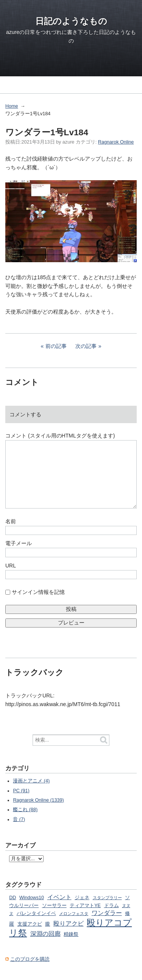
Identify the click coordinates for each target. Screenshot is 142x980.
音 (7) (19, 819)
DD (12, 898)
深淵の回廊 (45, 934)
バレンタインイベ (36, 914)
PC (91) (21, 791)
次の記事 (86, 346)
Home (12, 106)
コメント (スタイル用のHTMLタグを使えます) (60, 436)
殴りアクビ (69, 923)
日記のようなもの (71, 21)
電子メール (19, 543)
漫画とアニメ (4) (31, 781)
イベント (59, 897)
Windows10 (32, 898)
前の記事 (56, 346)
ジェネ (82, 898)
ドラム (112, 906)
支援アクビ (30, 924)
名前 (11, 521)
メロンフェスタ (74, 914)
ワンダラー (107, 913)
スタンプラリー (107, 898)
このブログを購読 (30, 959)
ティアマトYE (85, 906)
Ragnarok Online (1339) (38, 800)
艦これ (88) (25, 810)
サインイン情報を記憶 (38, 592)
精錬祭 (71, 934)
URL (11, 566)
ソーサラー (54, 906)
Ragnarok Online (116, 142)
